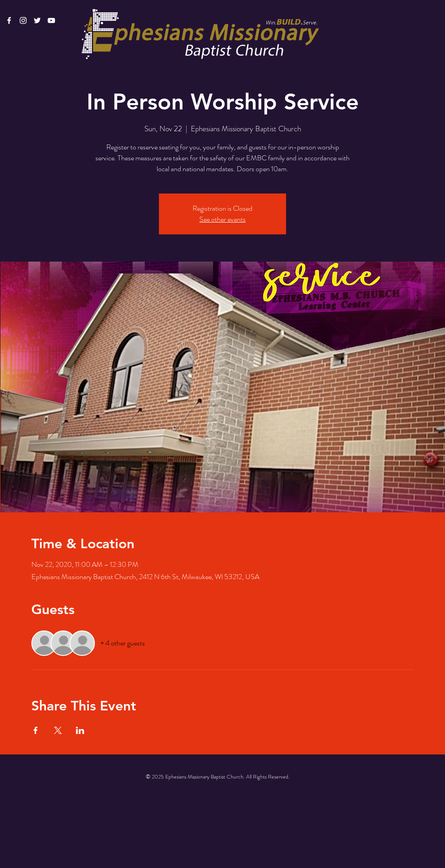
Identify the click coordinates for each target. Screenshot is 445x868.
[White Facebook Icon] (9, 20)
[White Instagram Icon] (23, 20)
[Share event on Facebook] (36, 730)
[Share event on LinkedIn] (80, 730)
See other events (222, 219)
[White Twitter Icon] (37, 20)
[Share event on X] (58, 730)
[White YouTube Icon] (51, 20)
